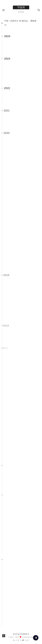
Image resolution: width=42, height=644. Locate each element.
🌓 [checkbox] (36, 638)
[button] (3, 10)
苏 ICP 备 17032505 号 (21, 634)
